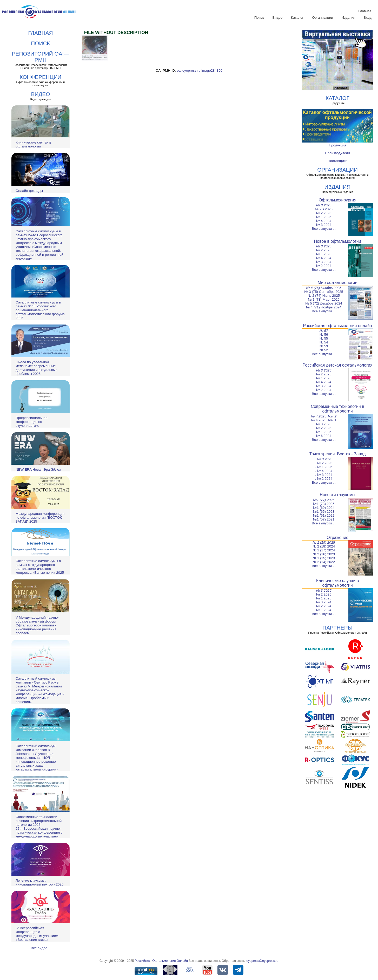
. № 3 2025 (324, 459)
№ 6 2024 (324, 436)
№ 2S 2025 (324, 209)
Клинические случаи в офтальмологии (33, 144)
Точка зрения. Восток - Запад (338, 454)
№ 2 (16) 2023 (324, 554)
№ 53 (324, 346)
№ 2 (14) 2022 (324, 562)
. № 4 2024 (324, 471)
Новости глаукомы (338, 495)
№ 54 (324, 342)
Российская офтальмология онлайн (338, 326)
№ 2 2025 (324, 213)
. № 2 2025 (324, 463)
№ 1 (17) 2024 (324, 550)
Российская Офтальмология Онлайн (161, 961)
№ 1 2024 (324, 610)
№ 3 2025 (324, 205)
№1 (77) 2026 (324, 500)
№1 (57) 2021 (324, 519)
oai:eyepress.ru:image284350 (200, 70)
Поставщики (337, 161)
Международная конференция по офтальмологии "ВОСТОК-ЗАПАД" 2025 (40, 518)
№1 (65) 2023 (324, 512)
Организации (323, 18)
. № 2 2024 (324, 479)
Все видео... (40, 948)
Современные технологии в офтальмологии (337, 409)
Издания (349, 18)
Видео (277, 18)
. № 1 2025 (324, 467)
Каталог (297, 18)
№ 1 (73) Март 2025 (324, 299)
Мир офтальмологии (338, 283)
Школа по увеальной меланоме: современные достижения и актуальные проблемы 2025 (37, 368)
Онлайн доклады (29, 191)
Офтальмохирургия (338, 200)
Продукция (338, 145)
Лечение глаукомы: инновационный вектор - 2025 (39, 882)
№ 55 (324, 338)
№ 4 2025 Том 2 (324, 416)
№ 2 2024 (324, 266)
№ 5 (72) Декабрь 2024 (324, 303)
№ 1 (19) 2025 (324, 542)
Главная (365, 11)
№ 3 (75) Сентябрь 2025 (324, 292)
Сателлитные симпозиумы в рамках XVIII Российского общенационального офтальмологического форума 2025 (40, 310)
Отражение (337, 538)
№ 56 (324, 334)
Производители (337, 153)
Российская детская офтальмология (338, 365)
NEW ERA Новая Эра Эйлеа (38, 469)
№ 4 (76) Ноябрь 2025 (324, 288)
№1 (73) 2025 (324, 504)
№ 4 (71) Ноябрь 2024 (324, 307)
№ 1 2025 (324, 217)
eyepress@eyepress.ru (262, 961)
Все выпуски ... (324, 229)
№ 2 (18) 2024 (324, 546)
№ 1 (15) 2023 (324, 558)
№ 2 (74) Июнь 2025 (324, 296)
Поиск (259, 18)
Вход (368, 18)
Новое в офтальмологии (338, 241)
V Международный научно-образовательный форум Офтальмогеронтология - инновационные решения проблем (37, 625)
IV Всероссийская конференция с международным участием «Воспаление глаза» (37, 934)
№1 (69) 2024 (324, 508)
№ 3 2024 (324, 225)
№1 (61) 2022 (324, 515)
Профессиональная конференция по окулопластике (31, 422)
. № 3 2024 (324, 475)
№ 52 (324, 350)
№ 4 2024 (324, 221)
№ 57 (324, 331)
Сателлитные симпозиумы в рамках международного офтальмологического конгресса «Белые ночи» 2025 (40, 567)
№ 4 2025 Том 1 (324, 420)
